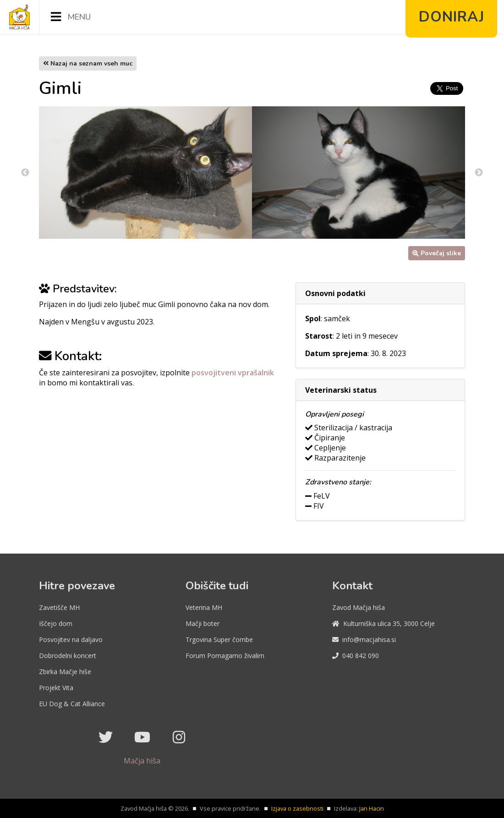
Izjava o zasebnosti (297, 808)
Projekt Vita (56, 688)
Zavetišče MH (59, 607)
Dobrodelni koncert (68, 656)
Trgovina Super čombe (219, 640)
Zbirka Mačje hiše (65, 672)
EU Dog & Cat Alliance (72, 704)
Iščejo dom (56, 623)
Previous (25, 173)
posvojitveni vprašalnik (233, 373)
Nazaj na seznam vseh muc (88, 63)
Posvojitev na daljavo (71, 640)
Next (479, 173)
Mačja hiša (142, 761)
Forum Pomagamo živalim (225, 656)
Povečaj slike (437, 253)
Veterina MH (204, 607)
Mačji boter (203, 623)
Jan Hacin (372, 808)
